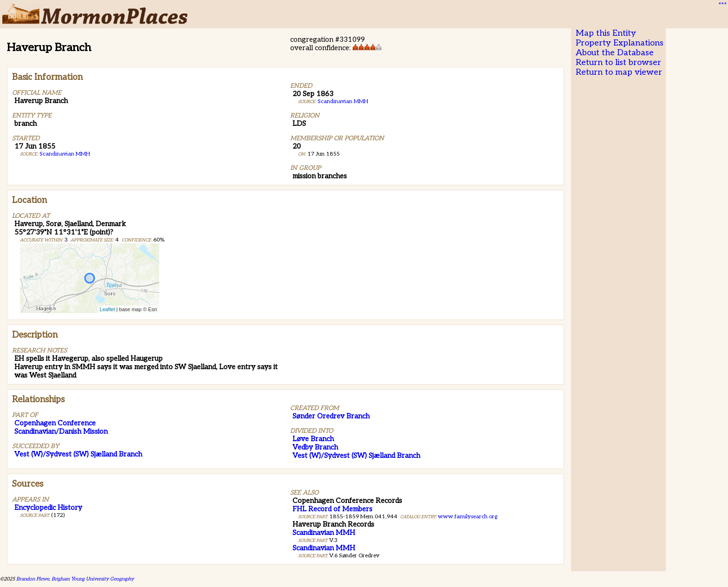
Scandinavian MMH (65, 154)
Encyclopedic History (48, 508)
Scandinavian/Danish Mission (61, 431)
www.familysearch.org (468, 517)
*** (721, 5)
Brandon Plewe (33, 579)
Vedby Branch (315, 447)
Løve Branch (313, 439)
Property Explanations (620, 43)
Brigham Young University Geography (93, 579)
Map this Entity (606, 33)
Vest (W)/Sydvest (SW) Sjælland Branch (78, 454)
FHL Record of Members (332, 509)
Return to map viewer (619, 72)
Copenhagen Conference (55, 423)
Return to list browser (618, 62)
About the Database (615, 53)
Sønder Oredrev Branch (331, 416)
